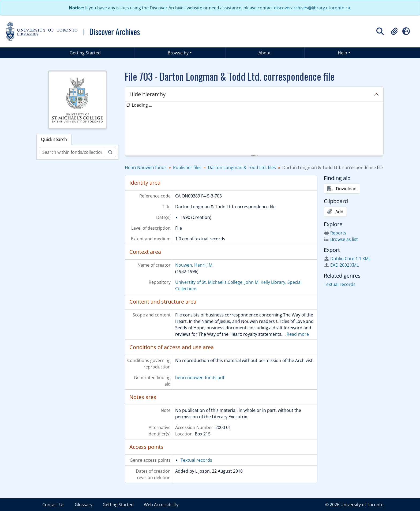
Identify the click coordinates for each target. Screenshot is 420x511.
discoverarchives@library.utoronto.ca (312, 8)
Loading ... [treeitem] (142, 105)
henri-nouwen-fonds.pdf (200, 378)
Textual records (196, 460)
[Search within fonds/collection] (72, 152)
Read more (298, 334)
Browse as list (341, 239)
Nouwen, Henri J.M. (194, 265)
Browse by (178, 53)
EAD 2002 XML (341, 265)
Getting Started (85, 53)
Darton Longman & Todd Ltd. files (242, 167)
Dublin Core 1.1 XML (347, 259)
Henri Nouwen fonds (146, 167)
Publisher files (187, 167)
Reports (335, 233)
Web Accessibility (161, 505)
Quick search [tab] (54, 139)
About (265, 53)
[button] (394, 31)
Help (342, 53)
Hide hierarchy (147, 94)
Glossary (84, 505)
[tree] (254, 129)
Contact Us (53, 505)
